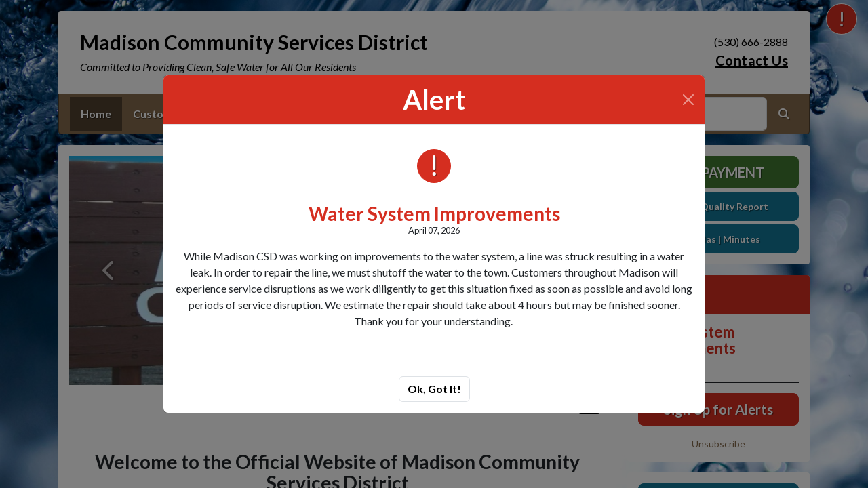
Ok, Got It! (434, 389)
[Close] (688, 100)
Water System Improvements (434, 213)
